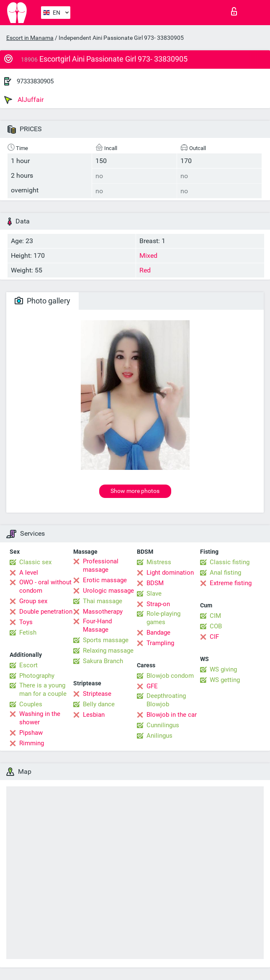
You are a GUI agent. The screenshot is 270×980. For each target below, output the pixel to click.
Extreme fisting (231, 583)
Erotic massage (105, 580)
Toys (26, 622)
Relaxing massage (108, 651)
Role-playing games (163, 618)
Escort (28, 665)
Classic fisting (230, 562)
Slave (154, 594)
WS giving (223, 669)
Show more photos (135, 491)
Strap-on (158, 604)
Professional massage (101, 565)
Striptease (97, 694)
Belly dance (99, 704)
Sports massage (106, 640)
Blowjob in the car (172, 715)
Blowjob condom (170, 676)
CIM (215, 616)
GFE (152, 686)
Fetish (28, 633)
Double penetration (46, 612)
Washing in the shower (40, 718)
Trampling (160, 643)
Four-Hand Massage (97, 625)
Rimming (32, 743)
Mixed (148, 255)
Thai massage (103, 601)
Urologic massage (108, 591)
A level (29, 573)
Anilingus (159, 736)
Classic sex (35, 562)
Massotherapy (103, 612)
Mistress (159, 562)
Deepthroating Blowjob (166, 700)
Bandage (158, 633)
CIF (214, 637)
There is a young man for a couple (43, 690)
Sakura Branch (103, 661)
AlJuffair (24, 100)
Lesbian (94, 715)
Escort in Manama (30, 38)
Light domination (170, 573)
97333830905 (35, 81)
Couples (31, 704)
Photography (37, 676)
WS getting (225, 680)
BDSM (155, 583)
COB (216, 626)
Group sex (33, 601)
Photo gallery (42, 301)
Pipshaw (31, 733)
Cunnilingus (163, 725)
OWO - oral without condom (45, 586)
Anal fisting (225, 573)
